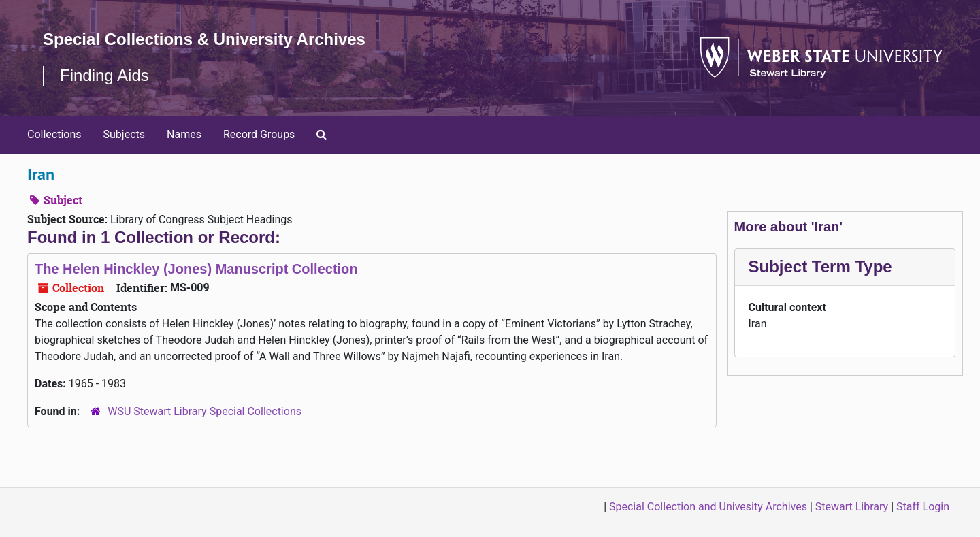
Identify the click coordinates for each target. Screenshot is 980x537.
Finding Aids (104, 75)
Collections (54, 134)
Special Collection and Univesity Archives (708, 507)
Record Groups (259, 134)
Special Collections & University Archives (204, 39)
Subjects (124, 134)
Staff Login (923, 507)
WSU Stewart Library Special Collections (205, 411)
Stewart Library (852, 507)
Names (184, 134)
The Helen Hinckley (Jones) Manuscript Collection (196, 269)
